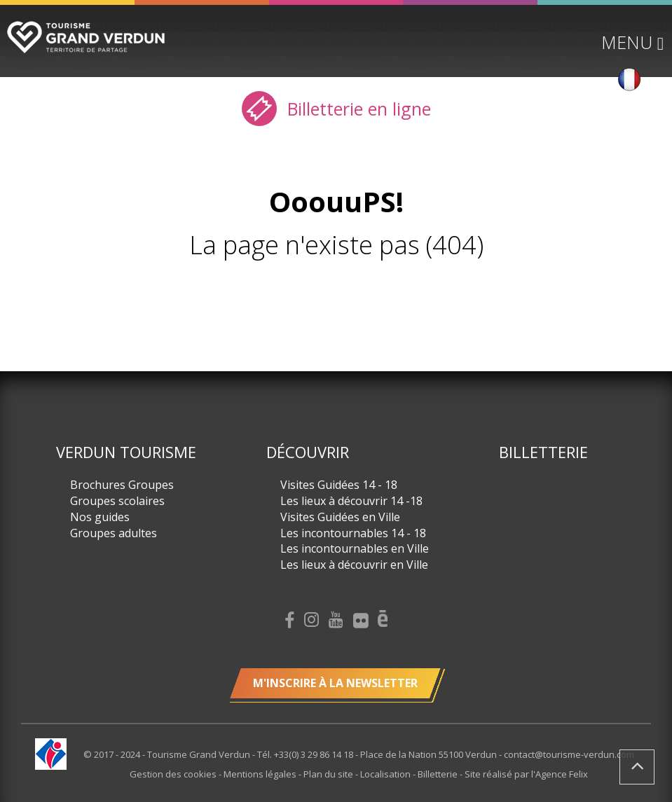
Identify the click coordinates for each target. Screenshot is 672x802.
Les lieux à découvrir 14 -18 (351, 501)
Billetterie (543, 452)
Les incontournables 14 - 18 (353, 533)
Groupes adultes (114, 533)
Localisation (386, 774)
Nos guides (100, 517)
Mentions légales (261, 774)
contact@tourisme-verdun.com (569, 754)
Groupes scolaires (117, 501)
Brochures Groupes (122, 485)
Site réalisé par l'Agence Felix (526, 774)
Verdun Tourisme (126, 452)
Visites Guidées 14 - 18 (339, 485)
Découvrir (308, 452)
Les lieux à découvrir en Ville (354, 565)
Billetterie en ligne (336, 109)
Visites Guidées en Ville (340, 517)
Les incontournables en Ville (355, 548)
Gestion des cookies (174, 774)
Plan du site (329, 774)
